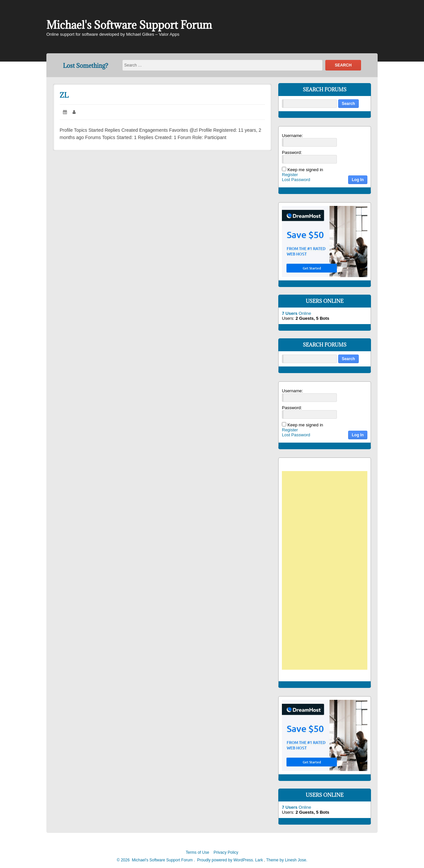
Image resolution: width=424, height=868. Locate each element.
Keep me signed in (305, 170)
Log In (358, 180)
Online (296, 313)
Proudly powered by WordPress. (226, 860)
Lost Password (296, 180)
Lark (260, 860)
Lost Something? (85, 66)
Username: (292, 136)
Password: (292, 152)
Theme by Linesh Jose (287, 860)
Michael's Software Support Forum (129, 25)
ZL (64, 95)
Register (290, 175)
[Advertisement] (328, 571)
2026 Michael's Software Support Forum (156, 860)
